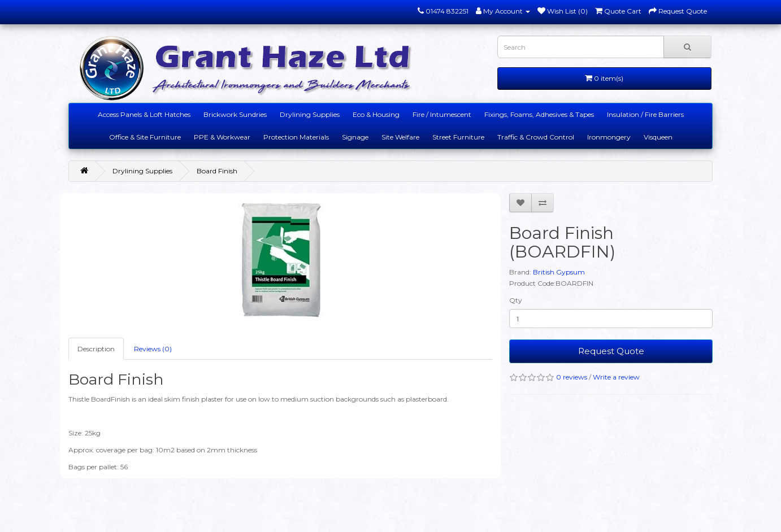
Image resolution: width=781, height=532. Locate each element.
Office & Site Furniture (145, 137)
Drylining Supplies (310, 114)
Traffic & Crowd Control (536, 137)
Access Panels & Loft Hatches (144, 114)
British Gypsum (559, 272)
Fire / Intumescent (442, 114)
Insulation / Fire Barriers (645, 114)
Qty (516, 300)
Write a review (616, 377)
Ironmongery (609, 137)
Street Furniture (458, 137)
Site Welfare (400, 137)
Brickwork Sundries (235, 114)
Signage (355, 137)
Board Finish (217, 171)
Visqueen (658, 137)
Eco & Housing (376, 114)
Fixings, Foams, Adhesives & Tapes (539, 114)
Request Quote (611, 351)
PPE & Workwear (222, 137)
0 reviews (572, 377)
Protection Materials (296, 137)
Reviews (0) (153, 349)
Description (96, 349)
